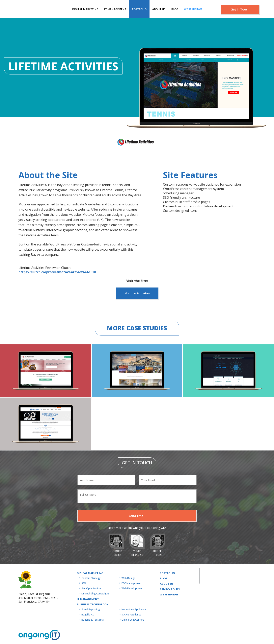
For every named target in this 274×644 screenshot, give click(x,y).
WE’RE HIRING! (169, 594)
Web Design (128, 578)
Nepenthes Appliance (134, 609)
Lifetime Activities (137, 293)
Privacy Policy (170, 589)
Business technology (93, 604)
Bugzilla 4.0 (88, 615)
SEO (84, 583)
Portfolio (139, 9)
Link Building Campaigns (95, 594)
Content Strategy (91, 578)
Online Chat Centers (133, 620)
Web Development (132, 588)
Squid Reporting (91, 609)
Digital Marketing (85, 9)
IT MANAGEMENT (115, 9)
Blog (175, 9)
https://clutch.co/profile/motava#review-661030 (57, 272)
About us (159, 9)
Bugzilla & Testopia (93, 620)
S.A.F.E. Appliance (131, 615)
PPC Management (131, 583)
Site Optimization (91, 588)
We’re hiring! (193, 9)
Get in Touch (240, 9)
